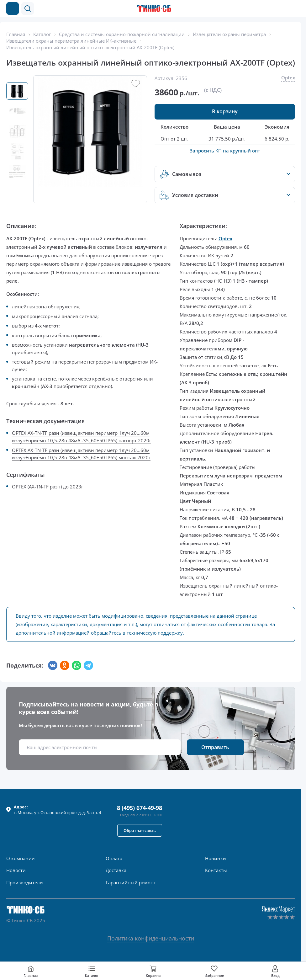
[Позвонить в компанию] (283, 8)
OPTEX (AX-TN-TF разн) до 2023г (47, 487)
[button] (28, 8)
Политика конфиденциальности (151, 938)
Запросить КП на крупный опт (225, 151)
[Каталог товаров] (13, 8)
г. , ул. (57, 810)
